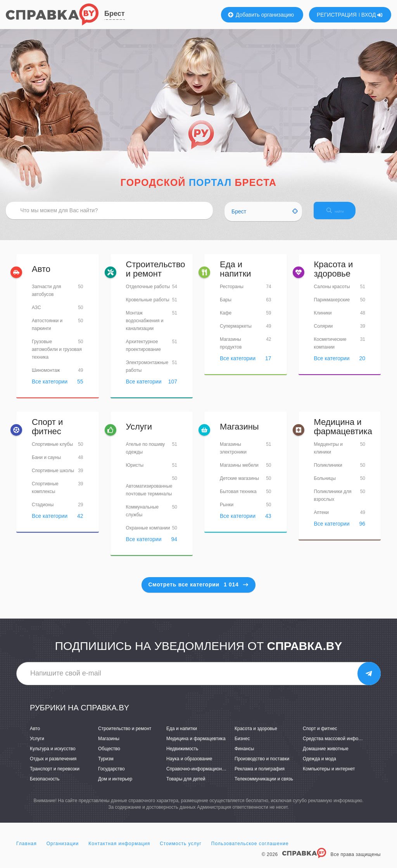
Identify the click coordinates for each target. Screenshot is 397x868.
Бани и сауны (46, 464)
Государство (111, 775)
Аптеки (322, 519)
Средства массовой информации (339, 745)
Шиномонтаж (46, 377)
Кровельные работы (148, 306)
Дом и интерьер (115, 785)
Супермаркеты (236, 333)
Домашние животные (326, 755)
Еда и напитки (236, 276)
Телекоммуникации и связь (264, 785)
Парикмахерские (332, 306)
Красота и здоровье (334, 276)
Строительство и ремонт (156, 276)
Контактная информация (119, 850)
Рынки (227, 511)
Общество (109, 755)
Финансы (244, 755)
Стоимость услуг (181, 850)
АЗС (36, 314)
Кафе (226, 320)
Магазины (239, 433)
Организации (63, 850)
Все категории (50, 388)
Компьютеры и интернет (329, 775)
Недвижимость (182, 755)
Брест (115, 14)
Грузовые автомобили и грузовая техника (57, 356)
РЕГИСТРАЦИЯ (337, 15)
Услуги (139, 433)
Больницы (325, 485)
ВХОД (372, 15)
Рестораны (232, 293)
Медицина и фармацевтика (343, 433)
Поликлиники (328, 472)
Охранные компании (148, 535)
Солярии (324, 333)
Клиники (323, 320)
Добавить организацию (261, 15)
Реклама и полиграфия (260, 775)
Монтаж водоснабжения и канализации (145, 327)
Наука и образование (189, 765)
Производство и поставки (262, 765)
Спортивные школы (53, 478)
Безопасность (45, 785)
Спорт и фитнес (47, 433)
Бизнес (242, 745)
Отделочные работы (148, 293)
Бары (226, 306)
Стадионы (43, 512)
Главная (27, 850)
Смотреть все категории (199, 591)
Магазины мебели (239, 472)
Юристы (135, 472)
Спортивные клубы (52, 451)
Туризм (106, 765)
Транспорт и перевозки (55, 775)
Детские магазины (239, 485)
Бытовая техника (238, 498)
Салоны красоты (332, 293)
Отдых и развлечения (53, 765)
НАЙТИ (349, 215)
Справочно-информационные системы (208, 775)
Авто (41, 276)
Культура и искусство (53, 755)
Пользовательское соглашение (250, 850)
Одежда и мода (319, 765)
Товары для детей (186, 785)
